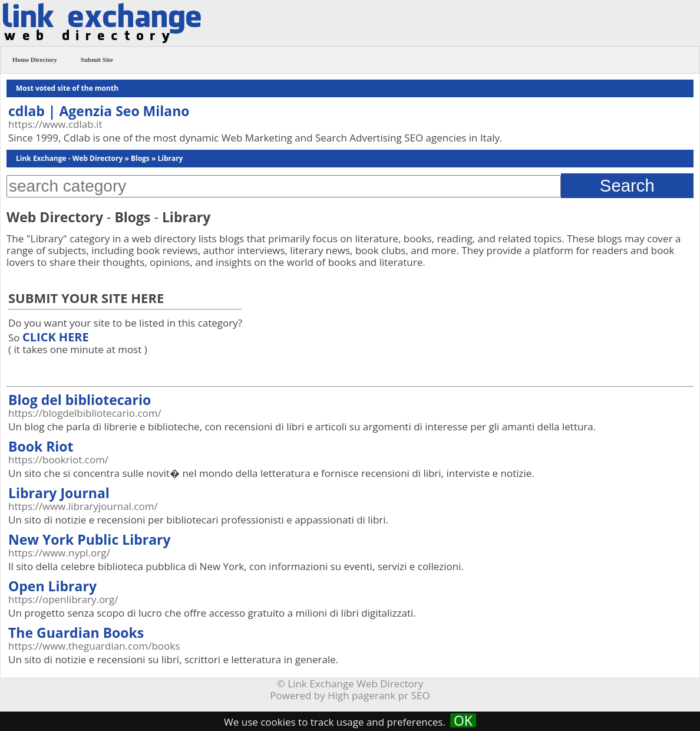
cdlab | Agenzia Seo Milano (99, 111)
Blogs (140, 158)
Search (627, 185)
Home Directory (35, 60)
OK (463, 720)
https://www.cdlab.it (55, 124)
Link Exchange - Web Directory (69, 158)
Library (170, 158)
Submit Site (97, 60)
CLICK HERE (56, 337)
